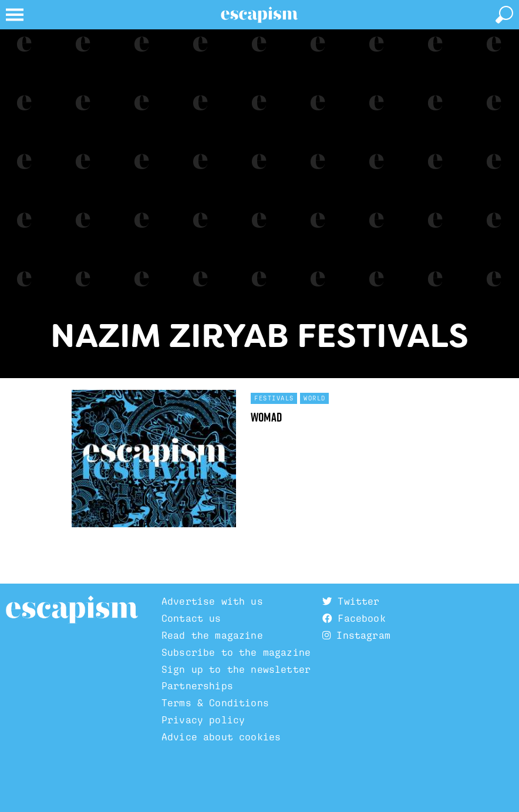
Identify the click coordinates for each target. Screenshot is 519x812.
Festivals (274, 398)
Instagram (356, 635)
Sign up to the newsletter (236, 669)
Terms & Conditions (215, 703)
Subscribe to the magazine (236, 652)
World (315, 398)
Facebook (354, 618)
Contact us (191, 618)
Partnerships (197, 686)
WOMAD (266, 417)
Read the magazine (212, 635)
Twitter (351, 601)
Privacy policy (203, 720)
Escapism (72, 610)
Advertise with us (212, 601)
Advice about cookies (221, 737)
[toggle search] (504, 15)
